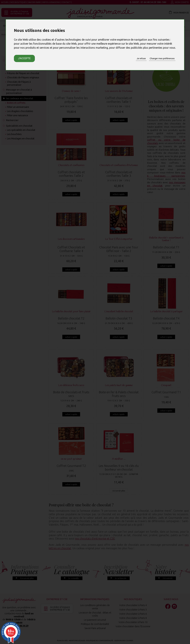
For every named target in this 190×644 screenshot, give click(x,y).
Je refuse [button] (141, 58)
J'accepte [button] (24, 58)
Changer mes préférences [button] (162, 58)
